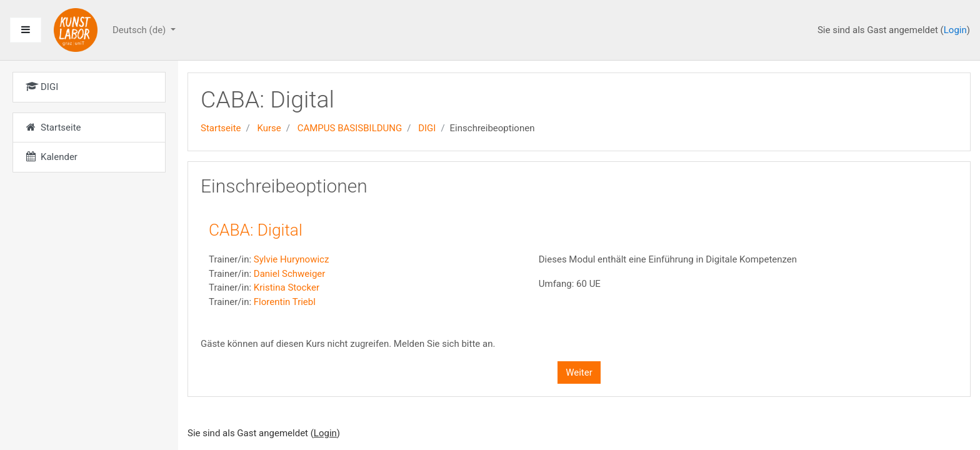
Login (955, 30)
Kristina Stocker (287, 287)
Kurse (269, 128)
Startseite (221, 128)
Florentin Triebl (285, 302)
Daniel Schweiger (290, 274)
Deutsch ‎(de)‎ (140, 30)
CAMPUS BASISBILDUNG (350, 128)
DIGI (427, 128)
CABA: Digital (256, 230)
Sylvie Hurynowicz (292, 259)
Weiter (579, 372)
